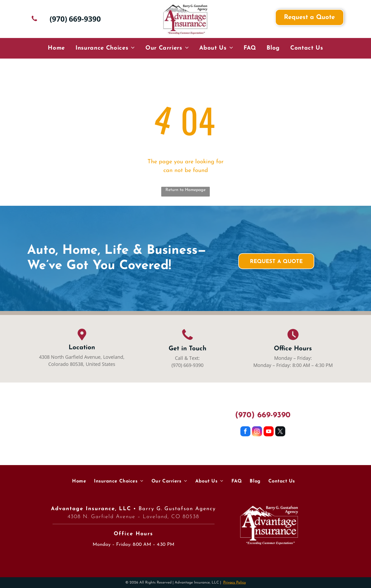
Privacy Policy (235, 583)
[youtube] (269, 432)
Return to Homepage (185, 190)
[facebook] (245, 432)
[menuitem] (56, 48)
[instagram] (257, 432)
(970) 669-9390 (187, 365)
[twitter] (280, 432)
